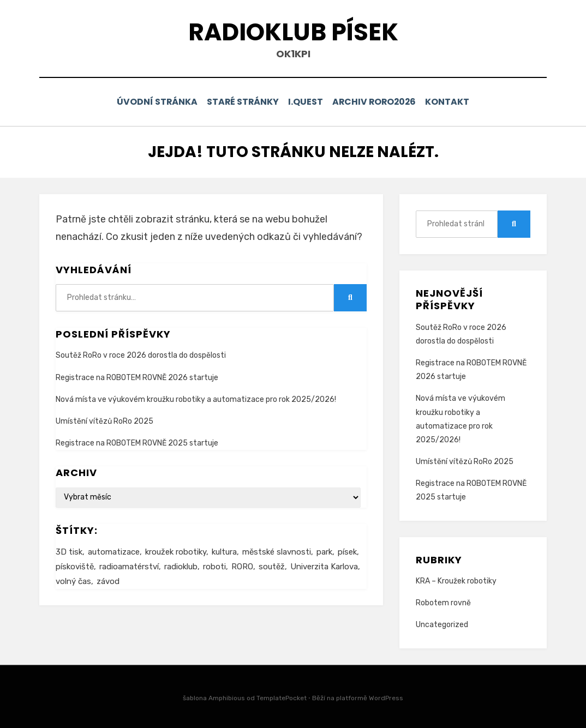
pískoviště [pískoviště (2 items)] (75, 565)
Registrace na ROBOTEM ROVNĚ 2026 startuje (137, 377)
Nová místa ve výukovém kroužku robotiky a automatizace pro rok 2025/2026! (196, 398)
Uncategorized (442, 624)
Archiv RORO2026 (378, 102)
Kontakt (455, 102)
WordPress (386, 697)
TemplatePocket (282, 697)
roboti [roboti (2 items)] (214, 565)
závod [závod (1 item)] (108, 580)
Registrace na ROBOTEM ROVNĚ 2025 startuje (137, 442)
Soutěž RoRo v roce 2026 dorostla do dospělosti (141, 355)
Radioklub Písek (293, 32)
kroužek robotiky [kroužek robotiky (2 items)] (176, 551)
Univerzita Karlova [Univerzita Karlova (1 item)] (324, 565)
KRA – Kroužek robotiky (456, 580)
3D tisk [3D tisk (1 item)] (69, 551)
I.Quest (306, 102)
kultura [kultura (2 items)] (224, 551)
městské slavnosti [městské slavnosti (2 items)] (277, 551)
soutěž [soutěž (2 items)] (272, 565)
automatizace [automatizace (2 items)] (114, 551)
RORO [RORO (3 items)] (242, 565)
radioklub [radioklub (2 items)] (181, 565)
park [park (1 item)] (324, 551)
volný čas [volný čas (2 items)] (73, 580)
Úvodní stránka (149, 102)
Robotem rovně (443, 602)
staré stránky (239, 102)
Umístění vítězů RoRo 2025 (104, 420)
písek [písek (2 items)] (347, 551)
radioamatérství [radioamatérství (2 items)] (129, 565)
